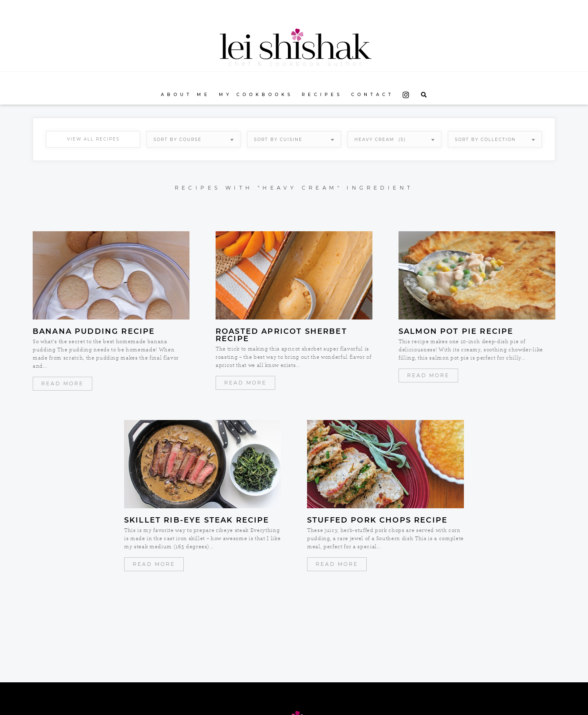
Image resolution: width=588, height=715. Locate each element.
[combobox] (194, 139)
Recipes (322, 95)
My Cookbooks (256, 95)
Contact (373, 95)
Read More (62, 383)
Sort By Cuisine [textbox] (278, 140)
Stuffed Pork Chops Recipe (377, 520)
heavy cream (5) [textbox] (380, 140)
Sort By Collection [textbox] (485, 140)
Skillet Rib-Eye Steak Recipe (197, 520)
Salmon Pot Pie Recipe (456, 331)
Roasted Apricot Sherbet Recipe (281, 335)
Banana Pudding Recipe (94, 331)
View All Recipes (93, 139)
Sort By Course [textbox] (178, 140)
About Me (186, 95)
